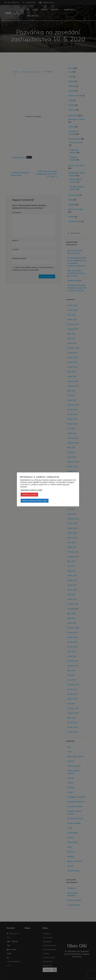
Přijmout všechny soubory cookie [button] (35, 501)
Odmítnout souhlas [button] (29, 494)
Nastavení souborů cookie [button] (31, 490)
